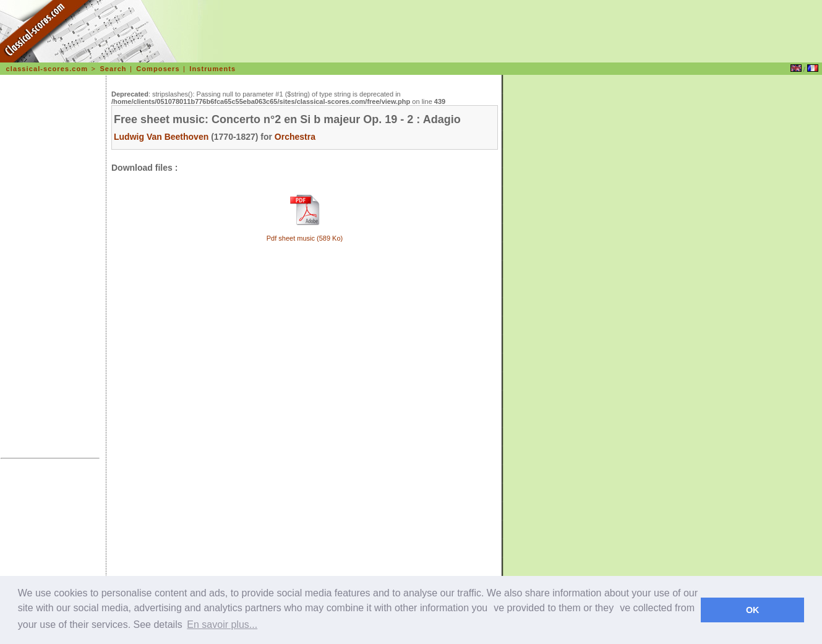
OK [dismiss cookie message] (753, 610)
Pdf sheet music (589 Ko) (305, 238)
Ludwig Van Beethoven (161, 137)
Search (113, 69)
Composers (158, 69)
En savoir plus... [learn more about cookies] (222, 625)
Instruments (212, 69)
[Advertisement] (50, 268)
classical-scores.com (47, 69)
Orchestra (295, 137)
